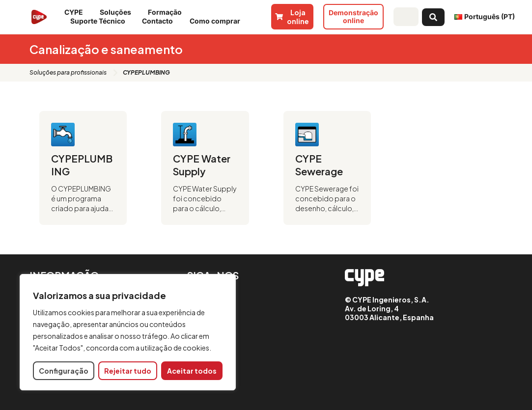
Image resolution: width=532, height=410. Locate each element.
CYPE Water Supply (202, 165)
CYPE (76, 12)
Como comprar (217, 21)
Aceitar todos (192, 371)
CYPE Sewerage (319, 165)
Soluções (118, 12)
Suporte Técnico (100, 21)
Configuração (64, 371)
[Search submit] (433, 17)
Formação (167, 12)
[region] (128, 332)
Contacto (160, 21)
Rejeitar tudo (128, 371)
